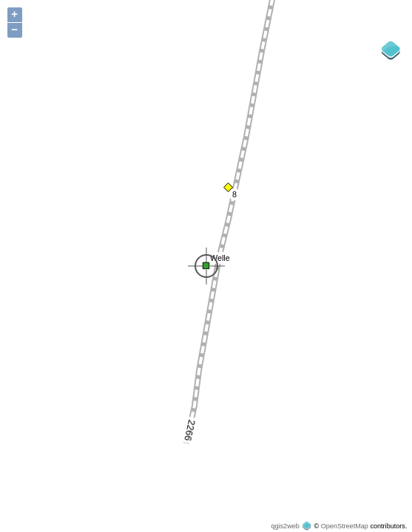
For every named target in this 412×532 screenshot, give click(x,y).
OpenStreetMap (345, 526)
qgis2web (285, 526)
